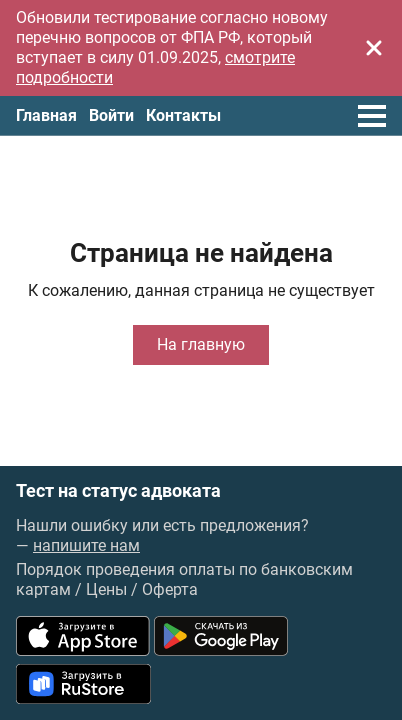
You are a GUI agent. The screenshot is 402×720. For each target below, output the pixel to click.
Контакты (183, 115)
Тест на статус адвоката (118, 491)
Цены (106, 589)
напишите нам (86, 545)
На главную (201, 344)
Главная (46, 115)
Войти (111, 115)
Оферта (170, 589)
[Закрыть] (374, 48)
